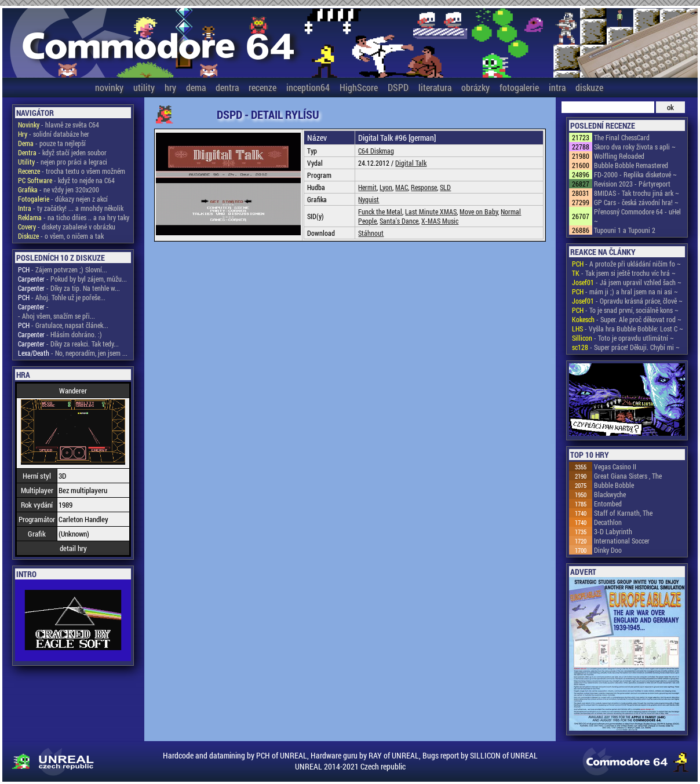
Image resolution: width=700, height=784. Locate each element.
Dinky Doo (608, 550)
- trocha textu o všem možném (72, 171)
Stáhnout (371, 233)
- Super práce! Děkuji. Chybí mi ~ (626, 347)
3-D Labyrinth (613, 531)
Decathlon (608, 522)
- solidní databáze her (54, 134)
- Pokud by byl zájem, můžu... (72, 279)
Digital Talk (411, 163)
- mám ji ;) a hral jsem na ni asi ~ (625, 291)
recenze (262, 87)
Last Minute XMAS (431, 212)
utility (144, 87)
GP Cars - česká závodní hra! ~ (636, 202)
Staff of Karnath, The (623, 513)
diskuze (589, 87)
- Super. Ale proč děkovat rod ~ (627, 319)
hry (170, 87)
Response (424, 187)
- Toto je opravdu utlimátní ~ (623, 338)
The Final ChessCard (622, 137)
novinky (109, 87)
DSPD (398, 87)
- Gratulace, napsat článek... (63, 325)
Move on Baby (479, 212)
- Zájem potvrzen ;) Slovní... (63, 269)
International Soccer (622, 541)
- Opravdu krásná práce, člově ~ (627, 301)
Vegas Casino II (615, 466)
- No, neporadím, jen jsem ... (73, 353)
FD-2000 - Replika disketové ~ (635, 174)
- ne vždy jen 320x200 (59, 189)
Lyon (386, 187)
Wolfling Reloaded (619, 156)
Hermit (367, 187)
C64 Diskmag (376, 151)
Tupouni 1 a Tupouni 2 (625, 230)
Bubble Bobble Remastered (631, 165)
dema (196, 87)
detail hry (73, 548)
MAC (402, 187)
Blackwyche (610, 494)
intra (557, 87)
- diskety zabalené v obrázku (67, 227)
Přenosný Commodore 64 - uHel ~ (637, 216)
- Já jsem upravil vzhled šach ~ (627, 282)
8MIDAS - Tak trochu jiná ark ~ (637, 193)
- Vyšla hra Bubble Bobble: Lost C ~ (628, 329)
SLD (445, 187)
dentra (227, 87)
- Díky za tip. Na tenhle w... (69, 288)
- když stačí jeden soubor (62, 152)
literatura (435, 87)
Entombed (608, 504)
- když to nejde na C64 (66, 180)
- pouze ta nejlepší (52, 143)
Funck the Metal (380, 212)
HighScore (359, 87)
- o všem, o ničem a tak (61, 236)
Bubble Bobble (614, 485)
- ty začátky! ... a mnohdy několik (71, 208)
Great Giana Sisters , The (628, 476)
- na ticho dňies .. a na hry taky (74, 217)
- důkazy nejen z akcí (63, 199)
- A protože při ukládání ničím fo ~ (626, 264)
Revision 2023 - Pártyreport (632, 184)
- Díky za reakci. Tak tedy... (68, 344)
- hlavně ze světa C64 (59, 125)
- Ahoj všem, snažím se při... (56, 316)
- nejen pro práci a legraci (63, 162)
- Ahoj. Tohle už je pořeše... (62, 297)
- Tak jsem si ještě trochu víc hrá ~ (624, 273)
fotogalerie (519, 87)
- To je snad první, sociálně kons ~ (625, 310)
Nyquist (369, 199)
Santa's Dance (399, 221)
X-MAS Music (440, 221)
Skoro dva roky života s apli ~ (635, 147)
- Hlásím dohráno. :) (60, 334)
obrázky (475, 87)
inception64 (308, 87)
